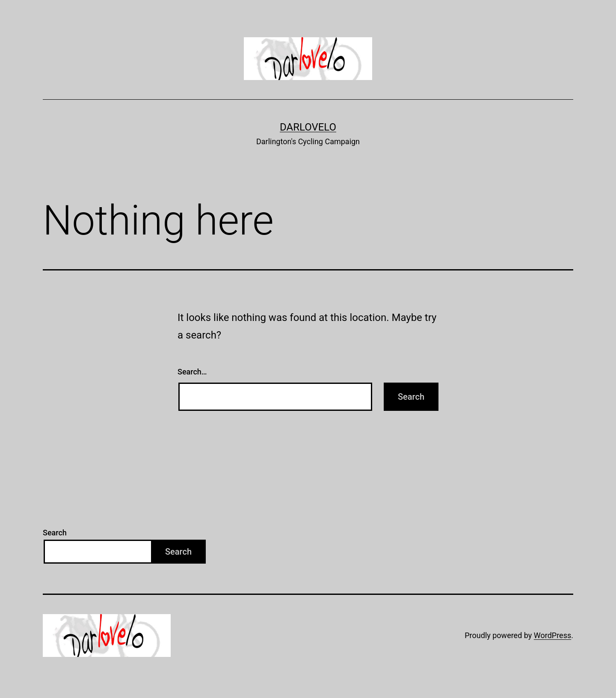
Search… (192, 372)
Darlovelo (308, 127)
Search (55, 533)
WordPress (552, 635)
